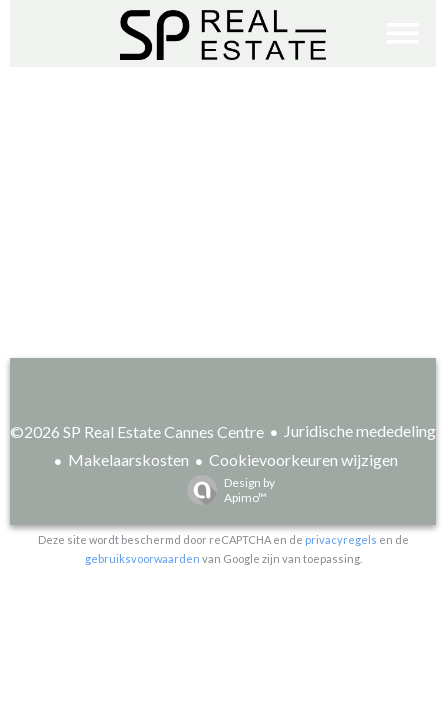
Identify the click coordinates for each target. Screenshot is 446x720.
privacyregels (341, 539)
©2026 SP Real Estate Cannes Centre (137, 431)
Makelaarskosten (128, 459)
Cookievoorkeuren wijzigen (303, 459)
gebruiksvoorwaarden (142, 558)
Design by (226, 490)
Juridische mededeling (360, 430)
